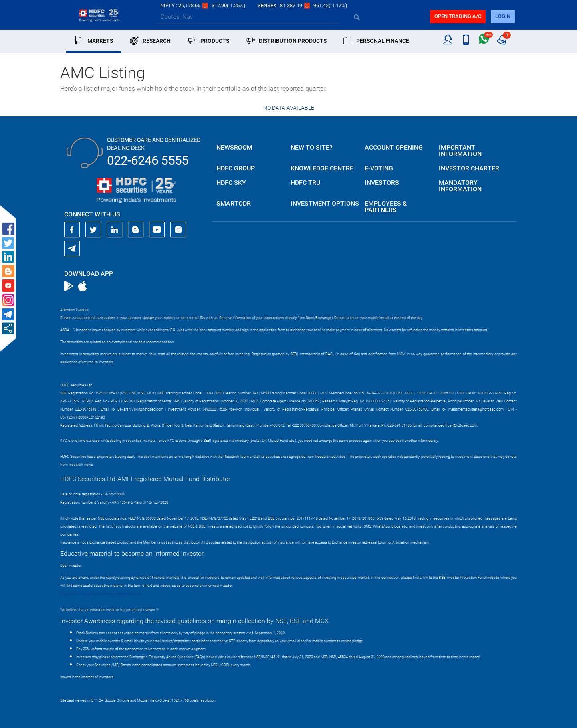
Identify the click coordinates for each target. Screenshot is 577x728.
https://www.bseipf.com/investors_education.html (101, 594)
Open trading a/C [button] (458, 16)
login (503, 16)
